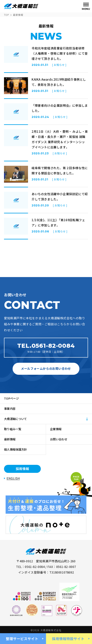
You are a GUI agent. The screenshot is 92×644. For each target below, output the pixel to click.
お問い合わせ (59, 439)
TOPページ (12, 398)
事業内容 (10, 408)
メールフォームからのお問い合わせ (46, 369)
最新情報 (10, 439)
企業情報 (56, 429)
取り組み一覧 (13, 429)
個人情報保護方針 (17, 449)
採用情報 (22, 469)
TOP (6, 15)
